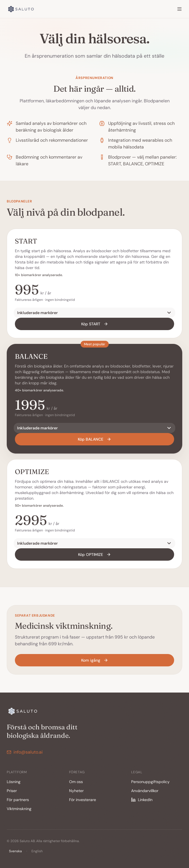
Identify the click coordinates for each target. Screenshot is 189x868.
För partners (18, 800)
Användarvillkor (145, 791)
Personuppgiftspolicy (150, 782)
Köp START (95, 324)
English (37, 851)
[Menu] (179, 9)
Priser (12, 791)
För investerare (83, 800)
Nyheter (76, 791)
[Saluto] (21, 9)
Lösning (14, 782)
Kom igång (95, 660)
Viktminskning (19, 809)
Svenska (15, 851)
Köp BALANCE (94, 439)
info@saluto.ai (25, 752)
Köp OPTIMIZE (94, 554)
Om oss (76, 782)
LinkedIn (142, 800)
